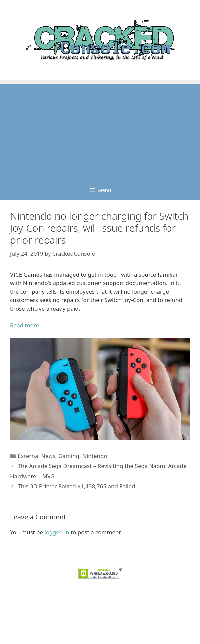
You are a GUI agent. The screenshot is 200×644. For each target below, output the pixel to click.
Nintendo (95, 456)
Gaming (69, 456)
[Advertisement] (100, 130)
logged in (57, 532)
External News (37, 456)
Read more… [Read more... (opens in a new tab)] (27, 325)
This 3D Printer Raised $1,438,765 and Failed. (77, 486)
